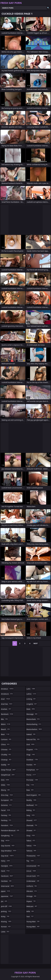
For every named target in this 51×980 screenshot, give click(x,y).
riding (31, 810)
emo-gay (7, 795)
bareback (7, 714)
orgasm (32, 749)
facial (6, 810)
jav (4, 901)
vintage (32, 896)
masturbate (33, 719)
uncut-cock (33, 876)
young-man (33, 921)
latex (5, 932)
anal (6, 699)
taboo (31, 841)
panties (32, 765)
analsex (6, 709)
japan (6, 891)
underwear (33, 881)
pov (30, 785)
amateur (7, 689)
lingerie (32, 704)
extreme (7, 805)
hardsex (6, 881)
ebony (6, 790)
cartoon (6, 739)
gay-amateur (9, 851)
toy (30, 861)
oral (31, 744)
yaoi (30, 916)
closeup (6, 760)
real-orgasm (34, 795)
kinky (5, 916)
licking (31, 699)
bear (5, 734)
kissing (6, 921)
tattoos (32, 851)
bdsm (6, 724)
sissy (31, 835)
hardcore (7, 876)
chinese (6, 749)
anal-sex (7, 704)
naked (31, 734)
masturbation (34, 729)
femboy (6, 820)
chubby (6, 755)
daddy (6, 765)
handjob (7, 866)
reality (32, 800)
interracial (8, 886)
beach (6, 729)
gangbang (7, 835)
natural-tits (33, 739)
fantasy (6, 815)
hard (6, 871)
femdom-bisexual (10, 830)
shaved (32, 820)
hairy (6, 861)
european (7, 800)
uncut (31, 871)
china (5, 744)
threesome (34, 856)
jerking (6, 911)
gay (5, 841)
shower (32, 830)
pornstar (32, 780)
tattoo (32, 846)
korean (6, 927)
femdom (7, 825)
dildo (6, 785)
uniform (32, 886)
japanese (7, 896)
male (31, 709)
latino (31, 694)
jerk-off (7, 906)
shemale (32, 825)
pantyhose (33, 770)
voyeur (31, 901)
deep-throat (9, 770)
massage (32, 714)
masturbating (34, 724)
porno (31, 775)
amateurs (7, 694)
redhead (32, 805)
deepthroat (8, 775)
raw (30, 790)
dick (5, 780)
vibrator (32, 891)
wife (30, 911)
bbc (5, 719)
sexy (31, 815)
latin (31, 689)
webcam (32, 906)
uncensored (33, 866)
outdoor (32, 760)
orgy (31, 755)
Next (36, 643)
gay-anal (8, 856)
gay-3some (8, 846)
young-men (33, 927)
